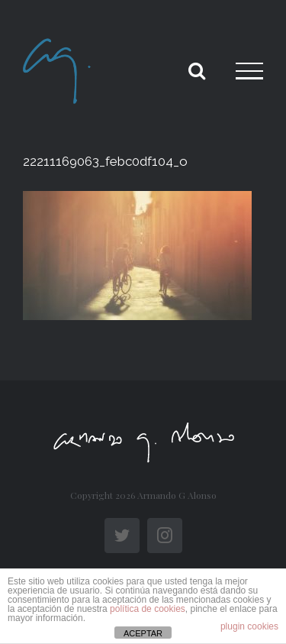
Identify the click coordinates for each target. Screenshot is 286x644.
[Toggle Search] (197, 70)
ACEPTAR (143, 633)
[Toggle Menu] (249, 71)
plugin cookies (249, 626)
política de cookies (148, 609)
